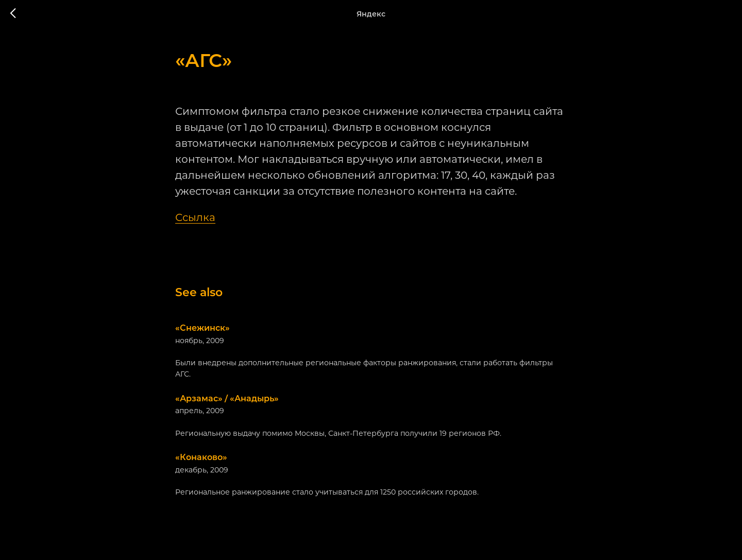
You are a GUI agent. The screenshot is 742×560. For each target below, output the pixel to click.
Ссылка (195, 217)
